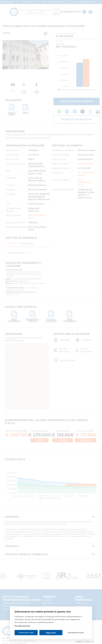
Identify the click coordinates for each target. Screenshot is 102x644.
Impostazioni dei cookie (76, 633)
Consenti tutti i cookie (26, 633)
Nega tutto (51, 633)
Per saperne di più (22, 626)
